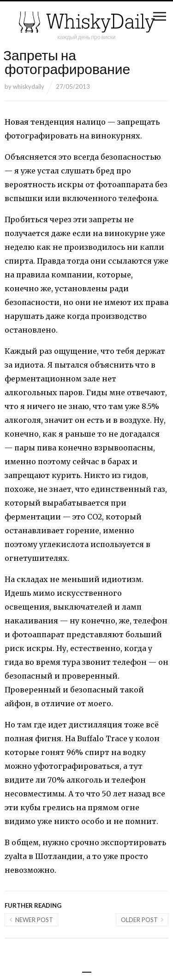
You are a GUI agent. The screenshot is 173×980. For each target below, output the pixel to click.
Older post (139, 920)
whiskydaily (29, 86)
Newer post (34, 920)
